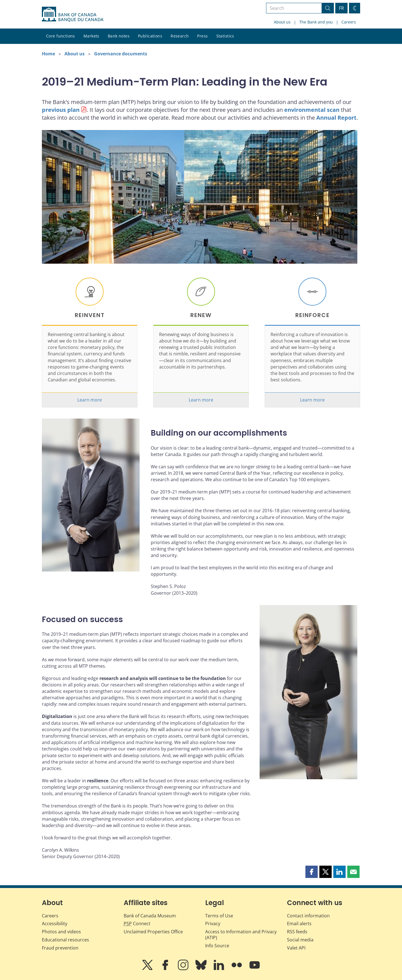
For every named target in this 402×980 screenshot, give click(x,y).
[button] (312, 872)
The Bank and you (316, 22)
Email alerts (299, 924)
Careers (349, 22)
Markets (91, 36)
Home (48, 54)
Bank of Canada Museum (150, 916)
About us (282, 22)
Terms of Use (219, 916)
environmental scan (312, 110)
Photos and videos (61, 932)
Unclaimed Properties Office (153, 932)
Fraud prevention (60, 948)
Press (202, 36)
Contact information (308, 916)
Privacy (213, 924)
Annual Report (336, 118)
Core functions (61, 36)
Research (180, 36)
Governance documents (121, 54)
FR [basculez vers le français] (341, 8)
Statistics (225, 36)
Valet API (296, 948)
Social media (300, 940)
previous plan (61, 110)
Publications (150, 36)
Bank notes (119, 36)
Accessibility (55, 924)
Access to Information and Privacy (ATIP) (241, 935)
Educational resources (65, 940)
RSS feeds (297, 932)
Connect (137, 924)
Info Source (217, 946)
